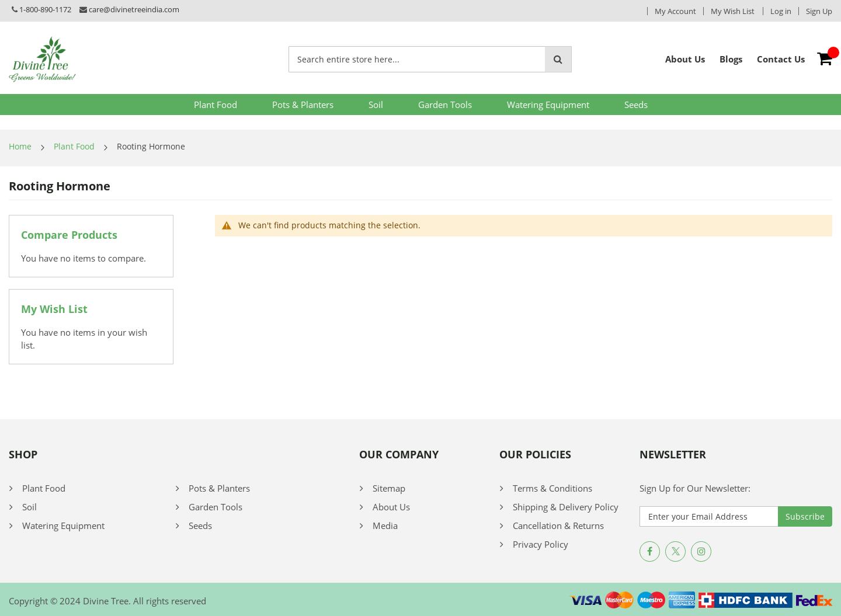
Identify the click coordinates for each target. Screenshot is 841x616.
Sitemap (389, 488)
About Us (391, 507)
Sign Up (819, 11)
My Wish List (733, 11)
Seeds (636, 105)
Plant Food (216, 105)
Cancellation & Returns (558, 525)
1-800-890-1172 (45, 9)
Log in (781, 11)
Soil (376, 105)
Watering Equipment (548, 105)
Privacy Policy (541, 544)
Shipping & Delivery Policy (566, 507)
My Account (675, 11)
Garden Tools (445, 105)
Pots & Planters (303, 105)
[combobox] (417, 59)
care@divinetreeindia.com (134, 9)
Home (20, 146)
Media (385, 525)
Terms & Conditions (552, 488)
